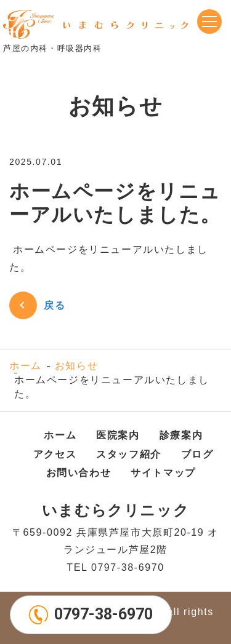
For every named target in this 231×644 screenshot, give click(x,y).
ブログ (197, 454)
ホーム (26, 366)
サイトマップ (163, 473)
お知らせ (76, 366)
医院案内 (118, 435)
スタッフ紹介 (129, 454)
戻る (55, 305)
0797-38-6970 (103, 614)
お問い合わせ (79, 473)
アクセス (55, 454)
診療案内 (181, 435)
